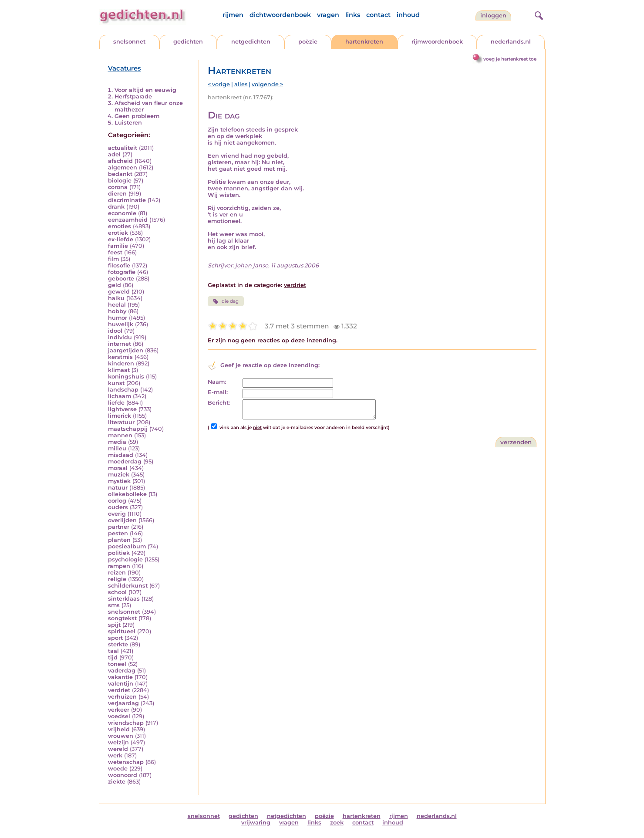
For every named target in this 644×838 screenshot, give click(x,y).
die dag (226, 301)
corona (118, 187)
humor (118, 318)
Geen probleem (137, 116)
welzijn (118, 742)
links (353, 15)
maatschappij (128, 429)
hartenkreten (364, 42)
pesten (118, 533)
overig (117, 514)
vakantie (120, 677)
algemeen (123, 167)
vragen (328, 15)
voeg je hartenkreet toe (510, 59)
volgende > (267, 84)
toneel (117, 664)
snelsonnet (129, 42)
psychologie (125, 559)
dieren (117, 194)
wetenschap (126, 762)
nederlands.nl (511, 42)
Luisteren (128, 123)
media (117, 442)
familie (118, 246)
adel (114, 154)
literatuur (121, 422)
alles (241, 84)
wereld (118, 749)
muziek (119, 475)
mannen (120, 435)
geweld (119, 292)
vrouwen (121, 736)
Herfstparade (133, 96)
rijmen (233, 15)
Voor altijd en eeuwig (145, 90)
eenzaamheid (128, 220)
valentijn (121, 684)
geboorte (121, 279)
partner (119, 527)
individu (120, 337)
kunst (116, 383)
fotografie (122, 272)
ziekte (117, 782)
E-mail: (218, 392)
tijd (113, 657)
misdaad (121, 455)
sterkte (118, 644)
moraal (118, 468)
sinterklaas (124, 599)
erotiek (118, 233)
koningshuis (126, 377)
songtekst (122, 618)
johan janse (252, 265)
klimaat (119, 370)
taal (113, 651)
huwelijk (121, 324)
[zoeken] (538, 14)
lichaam (120, 396)
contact (378, 15)
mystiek (119, 481)
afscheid (120, 161)
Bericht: (219, 403)
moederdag (125, 461)
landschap (123, 390)
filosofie (119, 265)
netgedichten (251, 42)
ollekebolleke (127, 494)
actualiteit (123, 148)
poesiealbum (127, 546)
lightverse (122, 409)
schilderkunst (128, 586)
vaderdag (122, 671)
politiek (119, 553)
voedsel (119, 716)
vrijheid (119, 729)
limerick (120, 416)
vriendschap (126, 723)
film (113, 259)
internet (120, 344)
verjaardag (123, 703)
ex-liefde (121, 239)
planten (119, 540)
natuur (118, 488)
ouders (118, 507)
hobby (117, 311)
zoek (337, 823)
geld (115, 285)
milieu (117, 448)
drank (116, 207)
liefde (116, 403)
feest (115, 252)
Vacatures (125, 68)
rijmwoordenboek (437, 42)
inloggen (493, 15)
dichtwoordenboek (280, 15)
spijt (114, 625)
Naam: (217, 382)
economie (122, 213)
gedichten (188, 42)
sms (114, 605)
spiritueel (122, 631)
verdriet (119, 690)
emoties (120, 226)
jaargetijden (126, 350)
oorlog (117, 501)
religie (117, 579)
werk (115, 755)
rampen (119, 566)
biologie (120, 181)
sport (115, 638)
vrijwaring (256, 823)
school (117, 592)
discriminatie (127, 200)
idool (115, 331)
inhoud (408, 15)
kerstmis (120, 357)
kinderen (121, 363)
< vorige (219, 84)
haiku (116, 298)
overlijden (122, 520)
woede (118, 769)
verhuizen (122, 697)
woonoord (123, 775)
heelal (117, 305)
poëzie (308, 42)
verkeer (119, 710)
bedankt (120, 174)
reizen (117, 573)
